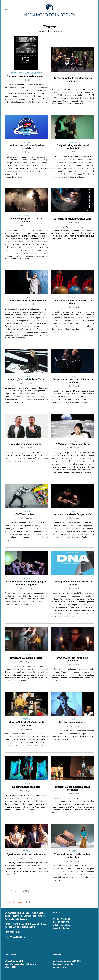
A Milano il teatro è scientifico (73, 444)
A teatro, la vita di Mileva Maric (26, 379)
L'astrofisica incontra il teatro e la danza (73, 302)
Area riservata (60, 967)
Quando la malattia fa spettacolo (73, 514)
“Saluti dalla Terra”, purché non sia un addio (73, 381)
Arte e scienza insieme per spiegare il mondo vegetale (26, 583)
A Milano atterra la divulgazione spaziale (26, 147)
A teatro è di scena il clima (26, 444)
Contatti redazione (62, 928)
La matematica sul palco (26, 787)
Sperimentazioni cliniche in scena (26, 854)
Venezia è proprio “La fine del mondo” (26, 220)
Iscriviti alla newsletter (63, 964)
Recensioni (18, 902)
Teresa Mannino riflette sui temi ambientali (73, 855)
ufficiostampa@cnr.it (63, 925)
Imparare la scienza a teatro (26, 658)
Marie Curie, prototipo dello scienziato (73, 659)
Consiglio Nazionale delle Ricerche (21, 964)
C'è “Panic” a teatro (26, 514)
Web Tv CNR (10, 967)
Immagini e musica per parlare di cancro (73, 583)
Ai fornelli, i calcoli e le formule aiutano (26, 724)
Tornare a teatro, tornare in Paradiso (26, 300)
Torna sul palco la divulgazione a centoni (73, 79)
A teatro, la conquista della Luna (73, 219)
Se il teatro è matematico (73, 722)
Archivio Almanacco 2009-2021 (68, 961)
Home (8, 902)
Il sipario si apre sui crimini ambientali (73, 147)
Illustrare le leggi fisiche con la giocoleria (73, 788)
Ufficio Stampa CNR (14, 961)
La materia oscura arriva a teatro (26, 76)
